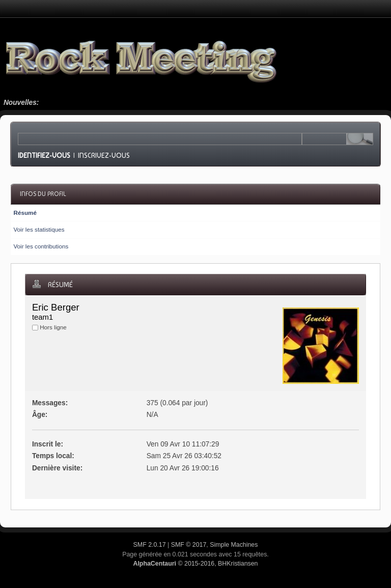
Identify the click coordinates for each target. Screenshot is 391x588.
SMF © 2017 (189, 545)
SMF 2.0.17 (150, 545)
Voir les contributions (41, 246)
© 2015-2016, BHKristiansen (195, 564)
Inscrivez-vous (104, 155)
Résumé (25, 213)
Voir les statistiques (39, 229)
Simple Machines (234, 545)
